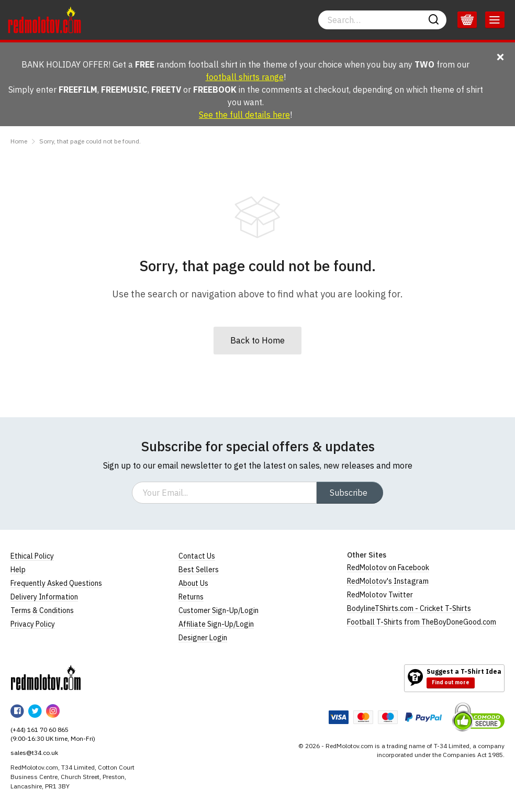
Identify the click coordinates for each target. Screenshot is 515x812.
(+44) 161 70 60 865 (40, 730)
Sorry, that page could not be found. (90, 141)
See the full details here (244, 115)
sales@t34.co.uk (34, 753)
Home (19, 141)
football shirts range (245, 77)
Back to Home (257, 340)
